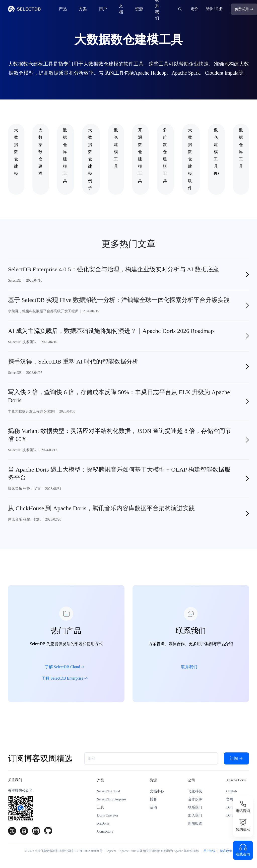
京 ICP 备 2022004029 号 (87, 851)
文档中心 (157, 791)
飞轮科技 (195, 791)
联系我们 (157, 9)
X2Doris (103, 823)
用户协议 (209, 851)
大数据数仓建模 (16, 152)
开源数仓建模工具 (140, 155)
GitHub (231, 791)
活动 (153, 807)
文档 (121, 9)
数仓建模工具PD (216, 152)
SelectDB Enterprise (112, 799)
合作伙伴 (195, 799)
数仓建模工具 (116, 148)
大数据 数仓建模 (40, 152)
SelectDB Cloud (109, 791)
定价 (194, 9)
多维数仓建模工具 (165, 155)
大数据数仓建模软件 (190, 159)
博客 (153, 799)
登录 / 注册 (214, 9)
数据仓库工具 (241, 148)
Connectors (105, 831)
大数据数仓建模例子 (90, 159)
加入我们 (195, 815)
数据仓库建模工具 (65, 155)
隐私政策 (226, 851)
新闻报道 (195, 823)
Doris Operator (108, 815)
